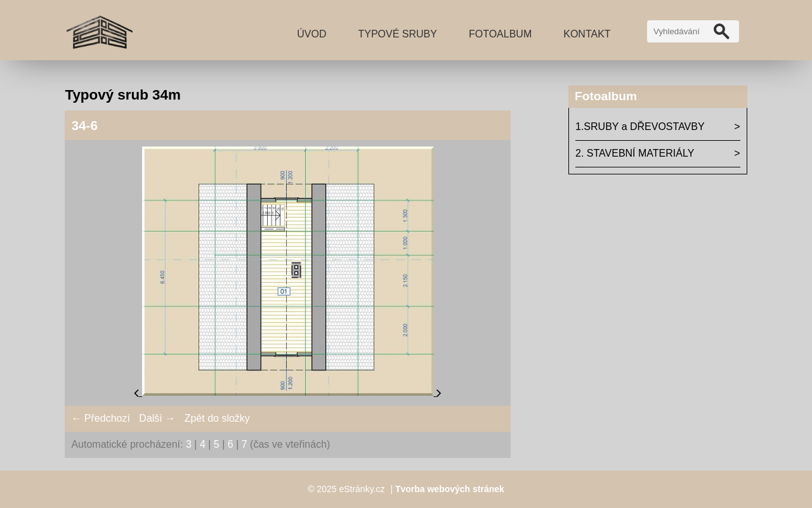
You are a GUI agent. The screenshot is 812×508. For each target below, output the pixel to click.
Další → (157, 418)
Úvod (311, 34)
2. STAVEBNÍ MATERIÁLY (635, 153)
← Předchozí (100, 418)
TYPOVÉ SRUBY (397, 34)
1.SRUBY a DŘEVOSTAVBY (640, 127)
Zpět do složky (217, 418)
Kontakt (587, 34)
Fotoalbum (500, 34)
